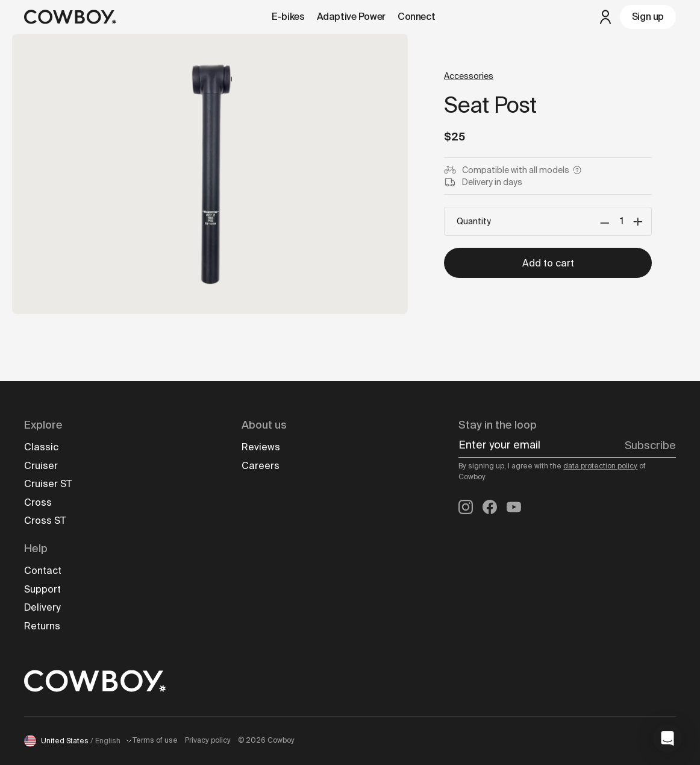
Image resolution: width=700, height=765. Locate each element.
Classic (41, 447)
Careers (261, 466)
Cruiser (41, 466)
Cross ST (45, 521)
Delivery (42, 607)
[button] (667, 738)
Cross (38, 502)
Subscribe (650, 445)
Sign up (648, 17)
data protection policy (600, 466)
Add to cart (548, 263)
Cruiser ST (48, 484)
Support (42, 589)
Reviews (261, 447)
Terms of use (155, 740)
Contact (43, 571)
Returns (42, 626)
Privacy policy (208, 740)
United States (78, 741)
